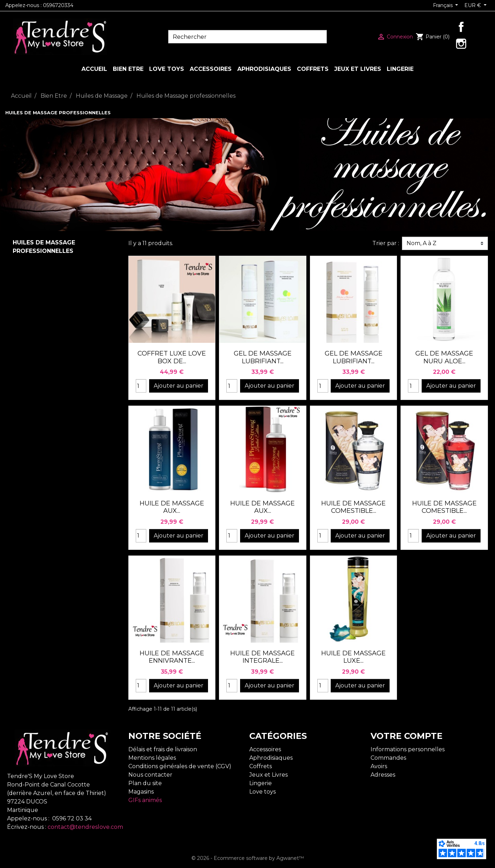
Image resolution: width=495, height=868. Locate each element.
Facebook (461, 27)
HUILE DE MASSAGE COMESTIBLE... (353, 507)
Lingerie (261, 783)
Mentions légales (152, 758)
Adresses (383, 775)
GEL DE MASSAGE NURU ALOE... (444, 357)
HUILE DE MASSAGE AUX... (172, 507)
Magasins (141, 792)
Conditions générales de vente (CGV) (180, 766)
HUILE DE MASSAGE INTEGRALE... (262, 657)
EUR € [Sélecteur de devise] (473, 5)
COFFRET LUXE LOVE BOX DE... (172, 357)
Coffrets (261, 766)
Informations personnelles (408, 749)
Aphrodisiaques (271, 758)
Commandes (388, 758)
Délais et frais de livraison (163, 749)
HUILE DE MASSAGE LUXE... (353, 657)
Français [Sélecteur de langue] (444, 5)
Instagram (461, 44)
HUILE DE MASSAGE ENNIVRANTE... (172, 657)
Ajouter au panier (179, 386)
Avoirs (379, 766)
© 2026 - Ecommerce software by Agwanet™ (248, 858)
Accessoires (265, 749)
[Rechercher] (248, 37)
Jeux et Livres (268, 775)
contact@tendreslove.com (85, 827)
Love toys (262, 792)
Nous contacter (150, 775)
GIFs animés (145, 800)
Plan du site (145, 783)
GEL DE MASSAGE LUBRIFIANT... (263, 357)
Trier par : (386, 243)
